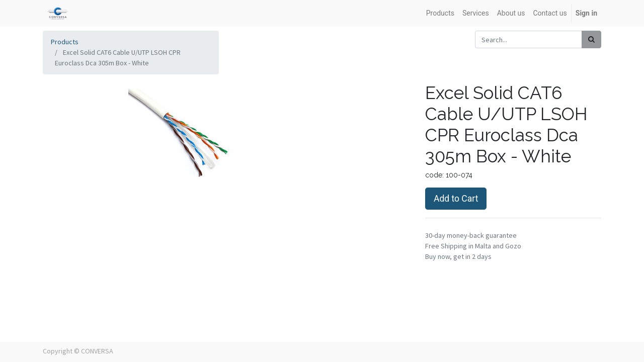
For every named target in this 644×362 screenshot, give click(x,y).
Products (65, 42)
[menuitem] (440, 13)
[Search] (591, 39)
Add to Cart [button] (456, 199)
